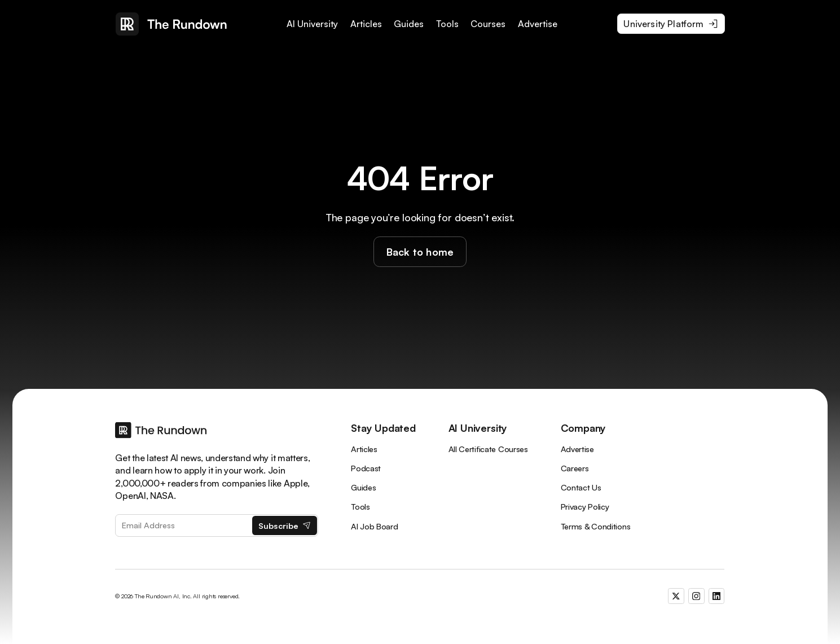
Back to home (420, 252)
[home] (171, 24)
